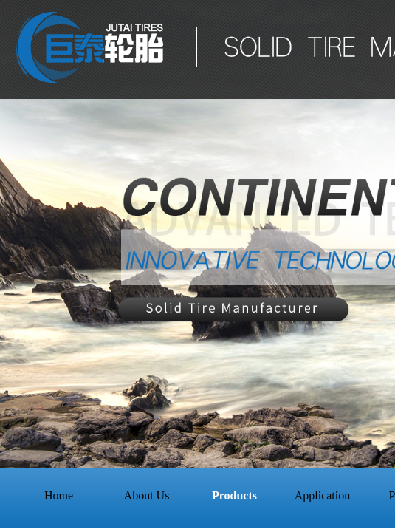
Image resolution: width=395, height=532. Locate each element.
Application (323, 495)
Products (234, 495)
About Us (147, 495)
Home (59, 495)
